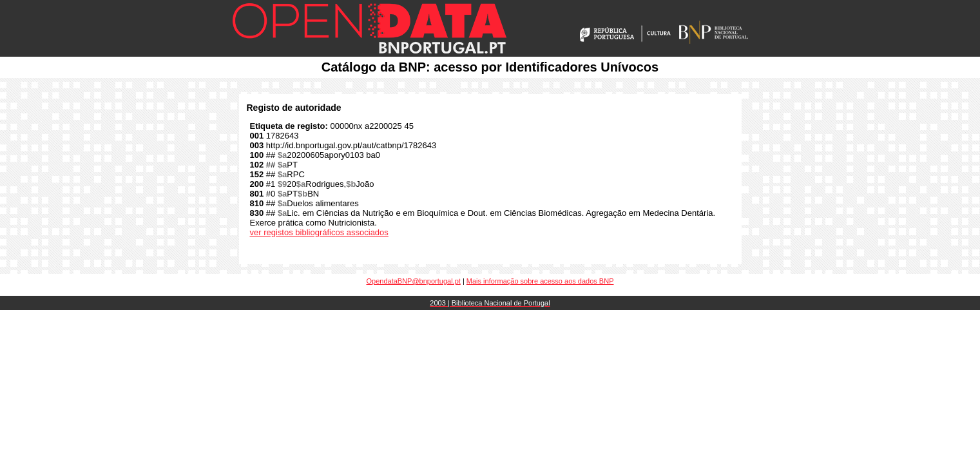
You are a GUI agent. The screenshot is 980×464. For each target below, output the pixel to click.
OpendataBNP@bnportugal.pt (414, 281)
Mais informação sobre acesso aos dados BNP (540, 281)
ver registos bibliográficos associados (319, 232)
